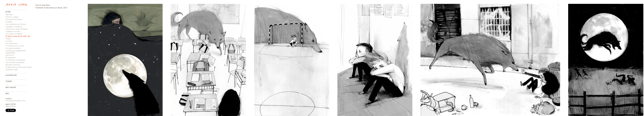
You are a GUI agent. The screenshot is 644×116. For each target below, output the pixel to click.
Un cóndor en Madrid (14, 34)
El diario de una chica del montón (19, 67)
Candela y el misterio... (15, 27)
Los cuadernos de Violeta (16, 24)
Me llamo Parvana (13, 65)
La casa (9, 41)
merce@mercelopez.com (15, 101)
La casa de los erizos (14, 19)
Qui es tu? (10, 55)
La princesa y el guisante (15, 60)
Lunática (9, 22)
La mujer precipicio (13, 48)
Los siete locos (12, 43)
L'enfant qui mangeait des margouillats (16, 52)
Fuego (8, 39)
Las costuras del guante (15, 62)
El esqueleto (11, 58)
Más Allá (9, 15)
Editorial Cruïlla (12, 70)
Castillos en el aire (13, 31)
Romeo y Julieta (12, 17)
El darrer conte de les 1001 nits (18, 36)
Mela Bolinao (11, 106)
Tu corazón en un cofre (15, 46)
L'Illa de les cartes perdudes (17, 29)
